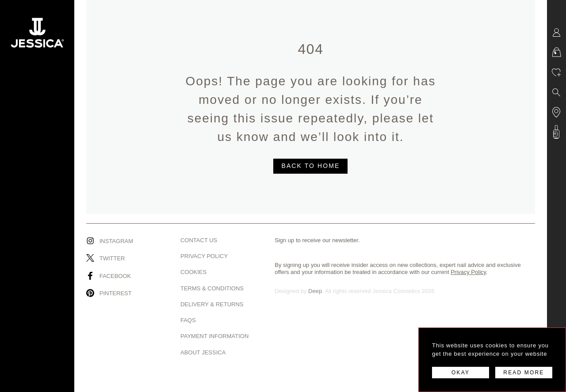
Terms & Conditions (212, 288)
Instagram (116, 241)
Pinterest (116, 293)
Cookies (193, 272)
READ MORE (524, 373)
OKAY (461, 373)
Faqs (188, 320)
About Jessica (203, 352)
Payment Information (214, 336)
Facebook (115, 276)
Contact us (199, 240)
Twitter (112, 258)
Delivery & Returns (212, 304)
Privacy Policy (204, 256)
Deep (315, 291)
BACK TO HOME (310, 166)
